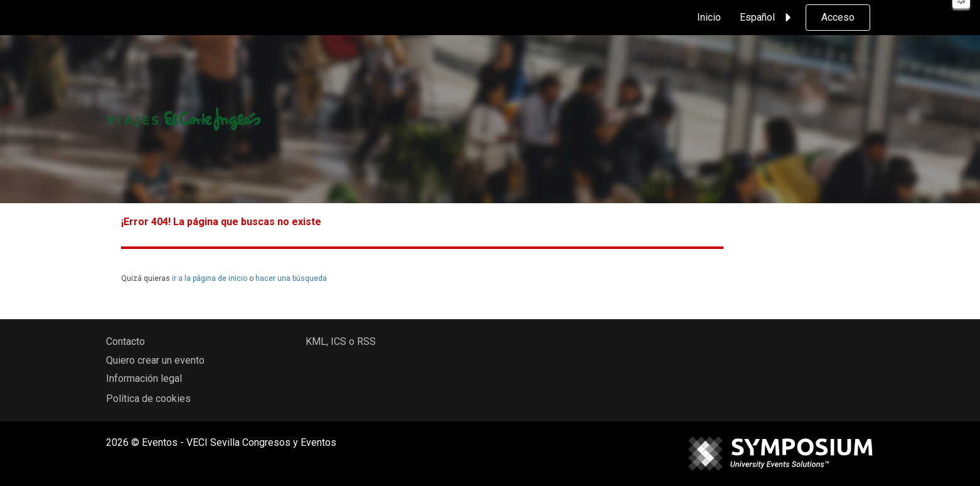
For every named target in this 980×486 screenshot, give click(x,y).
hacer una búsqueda (291, 278)
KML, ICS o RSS (341, 341)
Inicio (709, 17)
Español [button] (767, 18)
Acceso (838, 17)
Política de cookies (148, 399)
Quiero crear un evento (155, 360)
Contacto (125, 341)
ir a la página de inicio (210, 278)
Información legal (144, 378)
